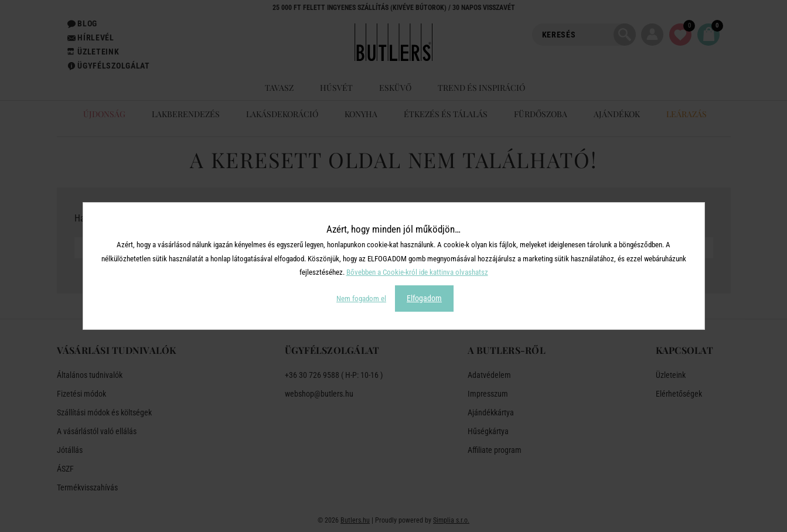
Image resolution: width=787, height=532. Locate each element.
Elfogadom (424, 298)
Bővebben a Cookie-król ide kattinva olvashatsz (417, 272)
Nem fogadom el (361, 299)
